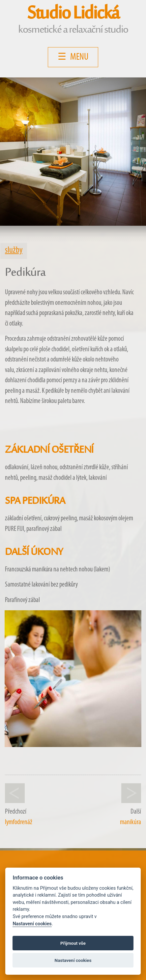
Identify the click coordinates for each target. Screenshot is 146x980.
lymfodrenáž (19, 822)
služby (14, 251)
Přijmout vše (73, 943)
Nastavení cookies (32, 924)
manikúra (131, 822)
